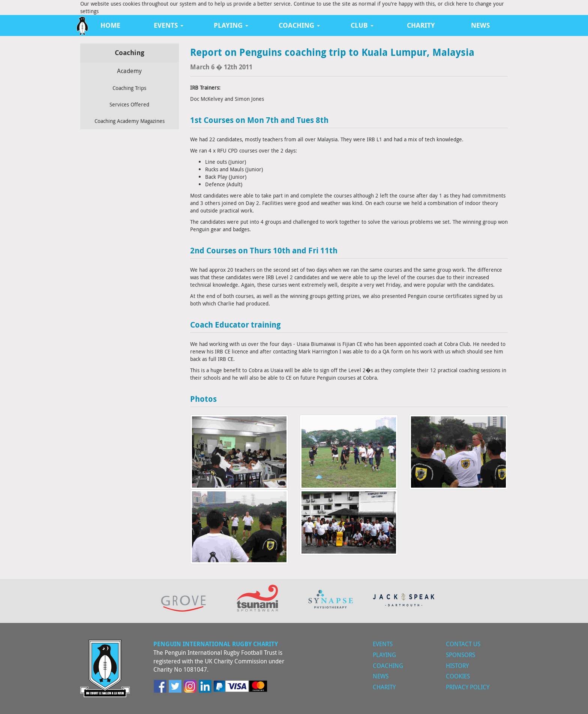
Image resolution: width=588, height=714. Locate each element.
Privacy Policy (468, 687)
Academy (129, 71)
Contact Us (463, 644)
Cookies (458, 676)
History (457, 666)
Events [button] (169, 25)
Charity (421, 25)
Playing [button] (231, 25)
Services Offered (129, 104)
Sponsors (460, 655)
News (480, 25)
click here (456, 4)
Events (383, 644)
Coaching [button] (299, 25)
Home (110, 25)
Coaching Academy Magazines (130, 121)
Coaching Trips (129, 88)
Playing (384, 655)
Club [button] (362, 25)
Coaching (388, 666)
